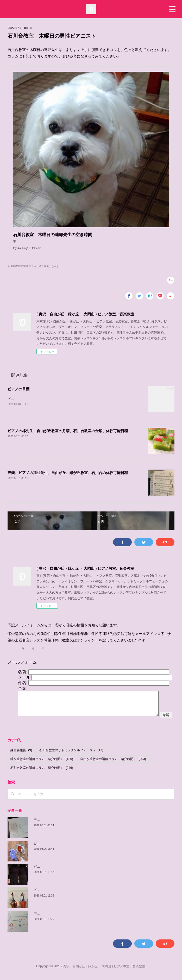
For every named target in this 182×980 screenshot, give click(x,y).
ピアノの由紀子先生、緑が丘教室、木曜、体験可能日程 (73, 895)
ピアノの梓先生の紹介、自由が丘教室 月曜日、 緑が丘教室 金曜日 (82, 849)
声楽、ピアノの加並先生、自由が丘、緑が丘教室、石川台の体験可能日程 (68, 478)
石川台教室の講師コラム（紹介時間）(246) (33, 271)
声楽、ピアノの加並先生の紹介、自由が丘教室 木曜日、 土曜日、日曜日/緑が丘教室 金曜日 (100, 825)
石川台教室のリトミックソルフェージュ (71, 756)
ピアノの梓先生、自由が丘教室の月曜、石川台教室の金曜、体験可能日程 (68, 436)
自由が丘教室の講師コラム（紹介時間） (113, 764)
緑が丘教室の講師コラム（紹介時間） (42, 764)
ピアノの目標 (18, 394)
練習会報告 (21, 756)
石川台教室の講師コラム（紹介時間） (42, 773)
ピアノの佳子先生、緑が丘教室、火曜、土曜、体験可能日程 (76, 872)
